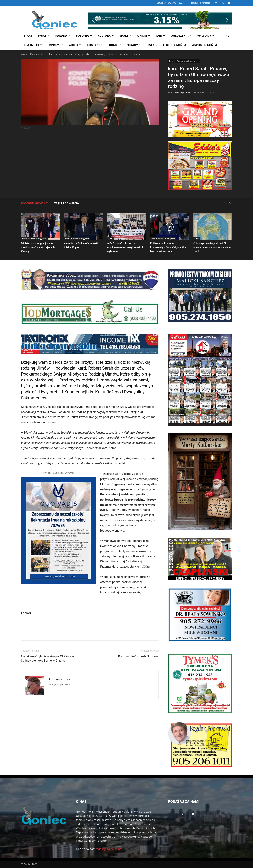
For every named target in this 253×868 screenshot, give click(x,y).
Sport (126, 35)
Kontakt (95, 45)
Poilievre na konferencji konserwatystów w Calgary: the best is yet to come (168, 247)
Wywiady (206, 35)
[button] (160, 28)
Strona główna (29, 54)
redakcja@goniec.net (109, 849)
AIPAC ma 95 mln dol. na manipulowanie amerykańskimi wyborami (125, 247)
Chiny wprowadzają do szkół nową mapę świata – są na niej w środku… (212, 247)
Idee (160, 35)
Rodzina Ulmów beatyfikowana (138, 656)
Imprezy (55, 45)
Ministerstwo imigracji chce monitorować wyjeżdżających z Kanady (39, 247)
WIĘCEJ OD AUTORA (67, 204)
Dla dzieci (33, 45)
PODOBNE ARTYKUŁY (34, 204)
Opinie (144, 35)
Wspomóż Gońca (204, 45)
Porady (134, 45)
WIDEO (75, 45)
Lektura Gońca (175, 45)
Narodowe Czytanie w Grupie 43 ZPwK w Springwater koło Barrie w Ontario (48, 658)
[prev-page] (224, 203)
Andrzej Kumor (182, 92)
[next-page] (230, 203)
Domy (115, 45)
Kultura (106, 35)
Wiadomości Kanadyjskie (188, 61)
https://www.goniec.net (59, 685)
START (28, 35)
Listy (152, 45)
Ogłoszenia (181, 35)
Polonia (84, 35)
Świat (44, 35)
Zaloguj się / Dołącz (200, 3)
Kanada (63, 35)
